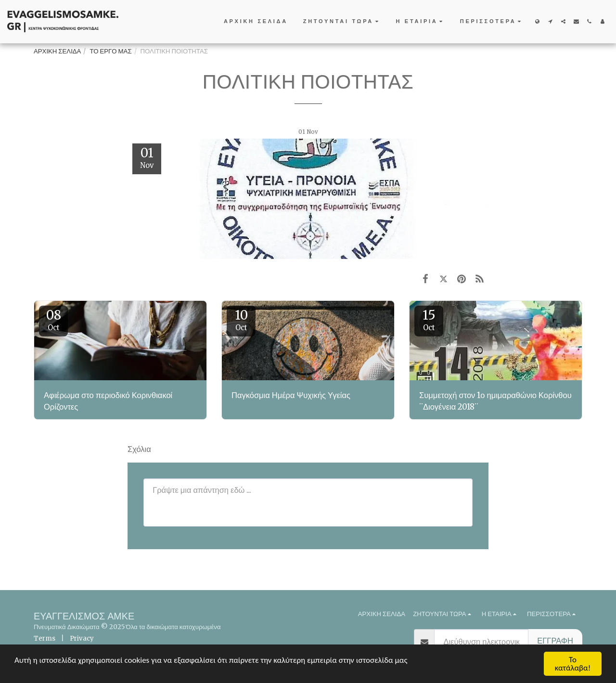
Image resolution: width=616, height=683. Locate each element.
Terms (45, 638)
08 (53, 320)
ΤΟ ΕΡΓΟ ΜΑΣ (110, 51)
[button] (342, 22)
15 (429, 320)
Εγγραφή (555, 641)
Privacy (82, 638)
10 (241, 320)
